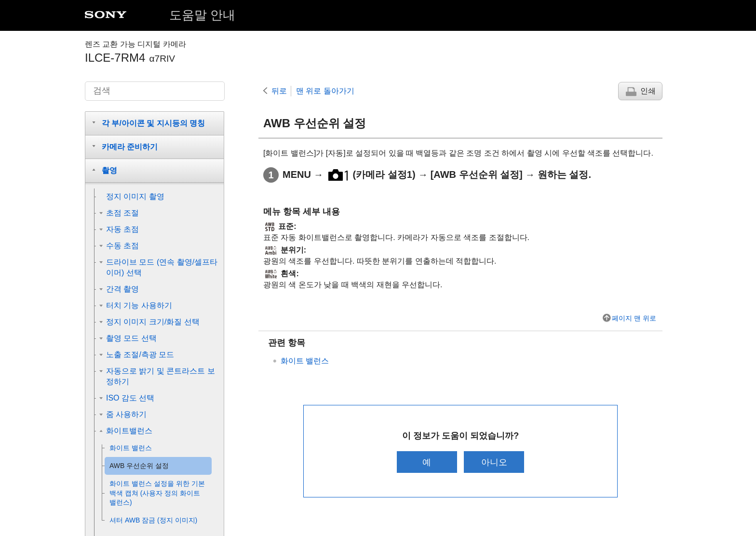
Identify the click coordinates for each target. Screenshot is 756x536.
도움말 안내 (202, 15)
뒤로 (279, 91)
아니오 (495, 462)
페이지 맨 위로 (634, 318)
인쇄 (648, 91)
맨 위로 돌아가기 (325, 91)
